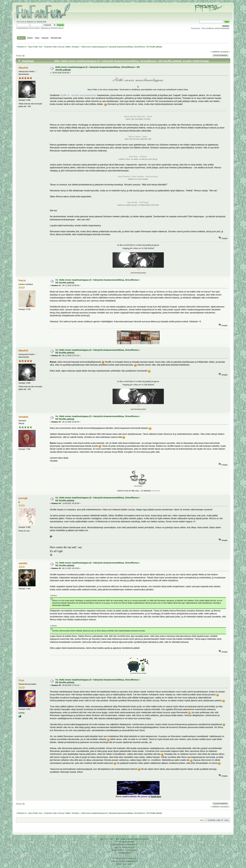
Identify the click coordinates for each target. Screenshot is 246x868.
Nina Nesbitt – (138, 202)
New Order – (138, 157)
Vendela (75, 47)
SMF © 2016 (115, 839)
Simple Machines (127, 839)
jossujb (23, 498)
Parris (22, 280)
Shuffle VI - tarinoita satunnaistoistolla (78, 95)
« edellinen (215, 52)
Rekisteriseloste (124, 853)
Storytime (155, 491)
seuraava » (225, 52)
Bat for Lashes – (138, 137)
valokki (23, 563)
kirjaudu (30, 22)
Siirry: (202, 820)
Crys (21, 680)
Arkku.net (132, 858)
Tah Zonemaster (128, 842)
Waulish (23, 68)
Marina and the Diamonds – (138, 116)
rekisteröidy (41, 22)
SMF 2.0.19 (104, 839)
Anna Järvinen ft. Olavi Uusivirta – (138, 176)
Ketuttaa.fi (130, 861)
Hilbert (68, 47)
